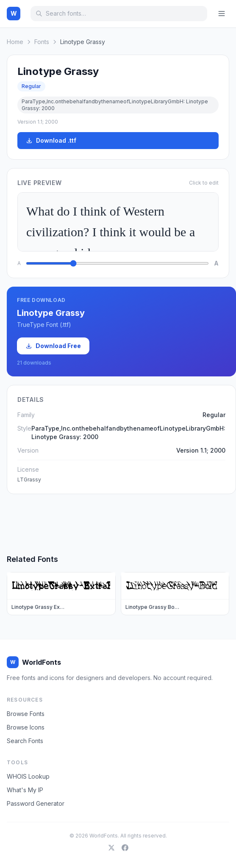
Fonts (42, 42)
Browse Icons (26, 727)
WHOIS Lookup (28, 776)
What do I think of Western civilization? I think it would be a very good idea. (118, 222)
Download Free (53, 346)
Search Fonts (25, 741)
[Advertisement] (118, 524)
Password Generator (36, 803)
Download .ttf (51, 140)
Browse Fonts (26, 714)
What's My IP (25, 790)
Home (15, 42)
